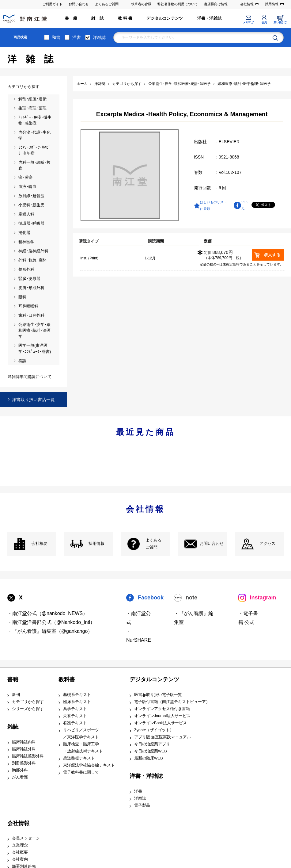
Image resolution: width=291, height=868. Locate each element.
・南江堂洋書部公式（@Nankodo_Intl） (51, 622)
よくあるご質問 (107, 4)
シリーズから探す (28, 709)
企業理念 (20, 845)
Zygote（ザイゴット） (154, 730)
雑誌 (13, 727)
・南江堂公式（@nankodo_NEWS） (48, 613)
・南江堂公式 (138, 618)
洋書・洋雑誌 (209, 18)
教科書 (67, 679)
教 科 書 (125, 18)
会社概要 (40, 544)
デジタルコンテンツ (165, 18)
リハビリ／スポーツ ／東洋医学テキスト (81, 734)
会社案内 (20, 859)
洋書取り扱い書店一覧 (33, 400)
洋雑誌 (99, 37)
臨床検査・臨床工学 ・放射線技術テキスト (83, 748)
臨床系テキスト (77, 702)
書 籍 (71, 18)
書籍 (13, 679)
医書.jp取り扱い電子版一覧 (158, 695)
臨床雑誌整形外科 (28, 756)
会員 (264, 22)
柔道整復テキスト (79, 758)
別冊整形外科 (24, 763)
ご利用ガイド (52, 4)
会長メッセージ (26, 838)
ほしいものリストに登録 (214, 205)
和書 (56, 37)
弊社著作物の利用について (178, 4)
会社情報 (247, 4)
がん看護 (20, 777)
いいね (244, 205)
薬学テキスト (75, 709)
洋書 (77, 37)
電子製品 (142, 805)
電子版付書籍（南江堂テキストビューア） (172, 702)
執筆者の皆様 (141, 4)
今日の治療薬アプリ (152, 744)
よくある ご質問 (153, 544)
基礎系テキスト (77, 695)
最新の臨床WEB (149, 758)
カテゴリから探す (28, 702)
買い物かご (280, 22)
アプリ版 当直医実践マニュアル (163, 737)
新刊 (16, 695)
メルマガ (248, 22)
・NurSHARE (139, 636)
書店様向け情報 (216, 4)
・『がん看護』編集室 (194, 618)
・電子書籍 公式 (248, 618)
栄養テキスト (75, 716)
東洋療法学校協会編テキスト (89, 765)
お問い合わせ (79, 4)
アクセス (267, 544)
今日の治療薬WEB (151, 751)
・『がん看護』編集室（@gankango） (50, 631)
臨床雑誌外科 (24, 749)
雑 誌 (97, 18)
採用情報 (272, 4)
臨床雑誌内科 (24, 742)
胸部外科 (20, 770)
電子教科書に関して (81, 772)
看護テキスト (75, 723)
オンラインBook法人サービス (161, 723)
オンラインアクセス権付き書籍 (162, 709)
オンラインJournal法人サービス (163, 716)
